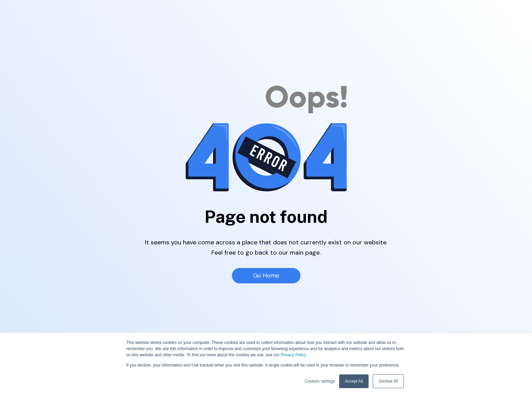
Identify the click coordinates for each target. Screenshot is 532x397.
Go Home (266, 276)
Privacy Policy (293, 355)
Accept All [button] (354, 381)
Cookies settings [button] (320, 381)
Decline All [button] (388, 381)
